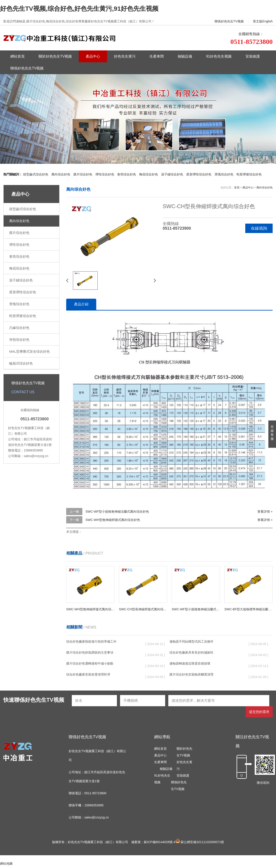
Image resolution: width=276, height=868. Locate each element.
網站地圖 (6, 864)
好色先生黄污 (125, 56)
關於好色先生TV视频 (55, 56)
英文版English (263, 21)
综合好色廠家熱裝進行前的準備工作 (91, 641)
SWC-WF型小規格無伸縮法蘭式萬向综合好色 (117, 512)
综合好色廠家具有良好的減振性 (191, 652)
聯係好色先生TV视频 (229, 21)
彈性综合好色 (105, 174)
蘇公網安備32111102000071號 (200, 842)
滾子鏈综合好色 (172, 174)
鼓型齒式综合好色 (36, 174)
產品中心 (93, 56)
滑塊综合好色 (224, 174)
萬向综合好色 (61, 174)
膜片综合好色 (83, 174)
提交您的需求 (259, 712)
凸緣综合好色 (19, 328)
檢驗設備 (185, 56)
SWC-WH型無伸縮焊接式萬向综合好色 (113, 520)
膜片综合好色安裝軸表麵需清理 (191, 674)
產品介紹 (81, 304)
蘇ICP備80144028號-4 (160, 842)
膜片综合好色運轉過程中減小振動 (90, 663)
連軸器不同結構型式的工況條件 (191, 641)
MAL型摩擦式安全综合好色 (30, 351)
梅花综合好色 (149, 174)
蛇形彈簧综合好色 (249, 174)
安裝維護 (253, 56)
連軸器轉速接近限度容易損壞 (190, 663)
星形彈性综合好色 (199, 174)
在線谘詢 (259, 228)
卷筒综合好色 (127, 174)
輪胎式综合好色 (21, 363)
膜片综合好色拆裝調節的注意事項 (90, 652)
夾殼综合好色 (19, 340)
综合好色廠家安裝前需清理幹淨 (88, 674)
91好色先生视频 (219, 56)
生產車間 (157, 56)
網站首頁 (18, 56)
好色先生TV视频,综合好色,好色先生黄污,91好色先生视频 (79, 9)
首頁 (237, 188)
